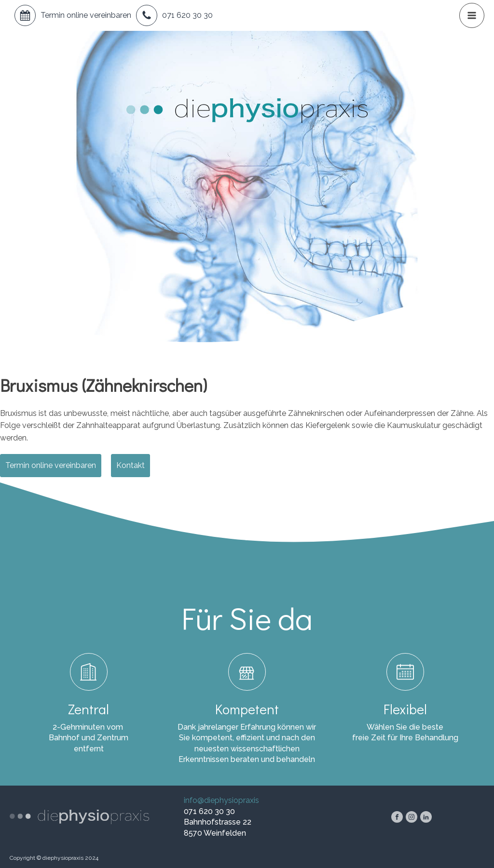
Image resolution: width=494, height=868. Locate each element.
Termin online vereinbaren (86, 15)
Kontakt (130, 465)
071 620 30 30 (187, 15)
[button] (472, 15)
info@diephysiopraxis (221, 800)
